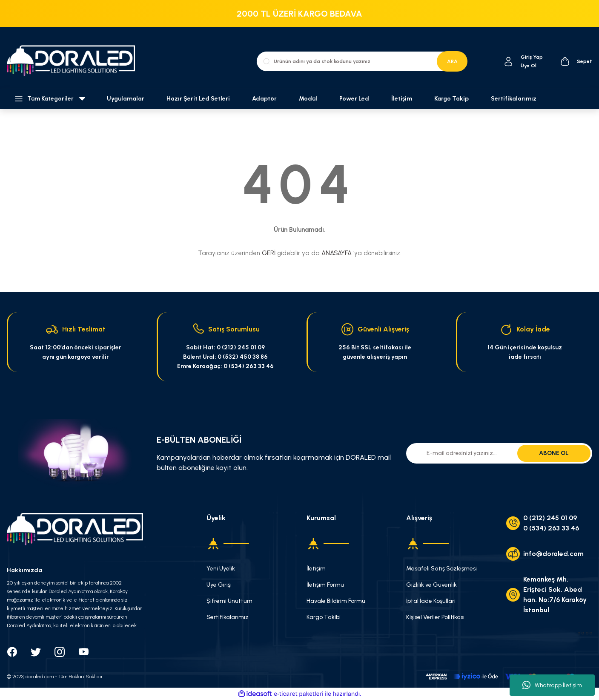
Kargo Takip (451, 99)
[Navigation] (50, 99)
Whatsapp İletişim (552, 685)
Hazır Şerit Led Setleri (198, 99)
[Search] (362, 61)
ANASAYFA (337, 253)
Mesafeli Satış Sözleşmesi (441, 569)
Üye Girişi (219, 585)
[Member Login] (509, 62)
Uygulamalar (126, 99)
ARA (452, 61)
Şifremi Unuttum (229, 601)
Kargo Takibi (324, 617)
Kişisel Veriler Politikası (435, 617)
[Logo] (75, 61)
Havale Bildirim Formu (336, 601)
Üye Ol (529, 66)
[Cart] (576, 61)
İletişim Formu (325, 585)
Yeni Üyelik (221, 569)
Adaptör (264, 99)
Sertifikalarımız (514, 99)
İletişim (402, 99)
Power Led (354, 99)
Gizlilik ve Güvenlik (431, 585)
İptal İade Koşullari (431, 601)
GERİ (269, 253)
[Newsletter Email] (499, 453)
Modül (308, 99)
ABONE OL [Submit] (554, 453)
